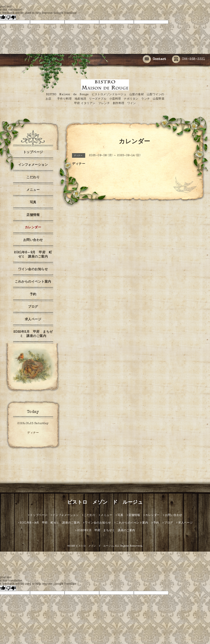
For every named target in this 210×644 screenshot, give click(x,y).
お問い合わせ (33, 240)
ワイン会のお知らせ (33, 270)
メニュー (33, 190)
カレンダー (33, 228)
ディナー (33, 433)
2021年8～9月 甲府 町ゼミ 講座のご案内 (33, 255)
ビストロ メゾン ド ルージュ (105, 503)
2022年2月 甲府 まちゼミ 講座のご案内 (33, 334)
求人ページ (33, 320)
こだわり (33, 178)
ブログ (33, 307)
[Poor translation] (11, 17)
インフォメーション (33, 165)
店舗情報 (33, 215)
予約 (33, 295)
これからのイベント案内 (33, 282)
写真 (33, 203)
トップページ (33, 153)
